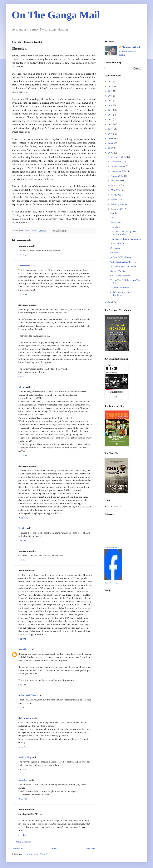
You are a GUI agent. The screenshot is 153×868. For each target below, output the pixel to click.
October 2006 (118, 166)
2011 (110, 129)
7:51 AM (22, 255)
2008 (111, 143)
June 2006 (116, 185)
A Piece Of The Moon (121, 257)
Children (114, 253)
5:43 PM (22, 560)
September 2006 (119, 171)
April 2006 (116, 195)
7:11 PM (22, 639)
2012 (111, 124)
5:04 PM (22, 708)
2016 (111, 105)
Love (113, 218)
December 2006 (119, 157)
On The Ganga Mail (56, 15)
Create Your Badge (111, 583)
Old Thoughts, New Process (123, 262)
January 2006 (117, 209)
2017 (111, 101)
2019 (111, 91)
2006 (111, 153)
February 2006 (118, 204)
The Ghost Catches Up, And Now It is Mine (123, 233)
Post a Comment (23, 842)
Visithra (23, 528)
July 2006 (116, 181)
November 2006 (119, 162)
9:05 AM (23, 294)
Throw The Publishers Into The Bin (125, 282)
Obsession (115, 248)
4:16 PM (22, 541)
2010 (111, 134)
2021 (111, 82)
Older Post (90, 849)
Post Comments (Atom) (36, 854)
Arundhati (24, 649)
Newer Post (18, 849)
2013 (111, 120)
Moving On (116, 222)
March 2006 (117, 200)
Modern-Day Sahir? (120, 288)
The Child (115, 227)
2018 (111, 96)
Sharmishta (24, 266)
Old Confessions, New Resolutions (121, 294)
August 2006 (117, 176)
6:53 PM (22, 770)
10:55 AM (23, 518)
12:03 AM (23, 747)
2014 (111, 115)
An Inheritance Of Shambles (124, 266)
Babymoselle (25, 718)
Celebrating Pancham (120, 276)
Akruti (22, 387)
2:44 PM (22, 835)
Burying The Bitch (119, 271)
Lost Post (115, 213)
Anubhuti (23, 780)
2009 (111, 139)
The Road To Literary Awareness (126, 239)
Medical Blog (25, 757)
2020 (111, 86)
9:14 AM (22, 377)
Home (54, 849)
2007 (111, 148)
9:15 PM (22, 685)
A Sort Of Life (117, 243)
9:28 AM (23, 456)
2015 (111, 110)
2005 (111, 302)
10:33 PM (23, 799)
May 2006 (116, 190)
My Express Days (115, 506)
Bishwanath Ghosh (28, 695)
